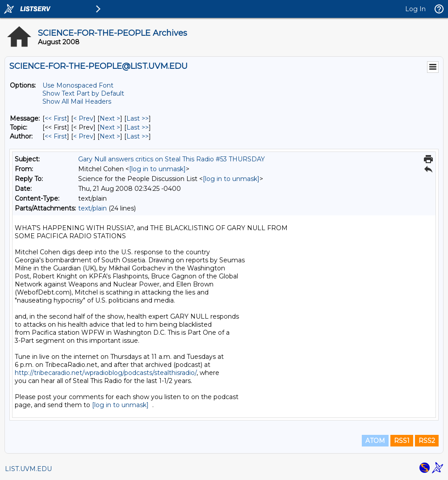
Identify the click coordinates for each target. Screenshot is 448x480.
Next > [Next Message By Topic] (110, 127)
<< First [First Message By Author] (56, 136)
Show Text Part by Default (83, 93)
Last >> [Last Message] (138, 118)
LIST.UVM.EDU (28, 469)
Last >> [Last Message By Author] (138, 136)
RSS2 (427, 441)
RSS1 (402, 441)
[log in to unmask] (157, 169)
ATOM (375, 441)
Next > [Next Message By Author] (110, 136)
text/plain (92, 208)
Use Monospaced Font (78, 85)
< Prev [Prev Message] (83, 118)
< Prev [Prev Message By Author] (83, 136)
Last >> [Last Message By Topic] (138, 127)
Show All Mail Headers (77, 101)
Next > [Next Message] (110, 118)
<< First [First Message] (56, 118)
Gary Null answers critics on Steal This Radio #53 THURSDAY (172, 159)
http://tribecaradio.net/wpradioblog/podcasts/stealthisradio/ (106, 373)
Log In (415, 9)
